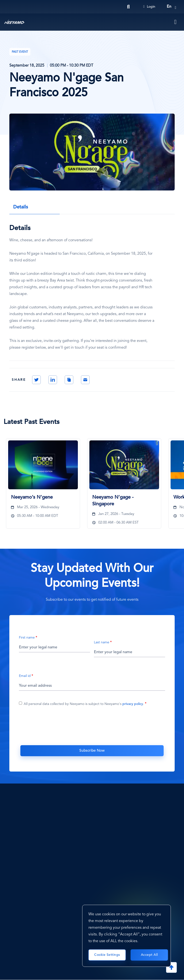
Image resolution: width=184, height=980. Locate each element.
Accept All (149, 955)
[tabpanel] (44, 486)
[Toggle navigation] (176, 22)
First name (27, 638)
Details (21, 207)
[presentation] (92, 728)
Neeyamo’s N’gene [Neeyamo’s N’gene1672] (32, 497)
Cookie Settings (107, 955)
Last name (102, 642)
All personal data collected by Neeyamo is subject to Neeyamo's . (84, 704)
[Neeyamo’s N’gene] (43, 465)
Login (149, 7)
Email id (25, 676)
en (169, 7)
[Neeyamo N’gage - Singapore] (124, 465)
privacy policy (133, 704)
